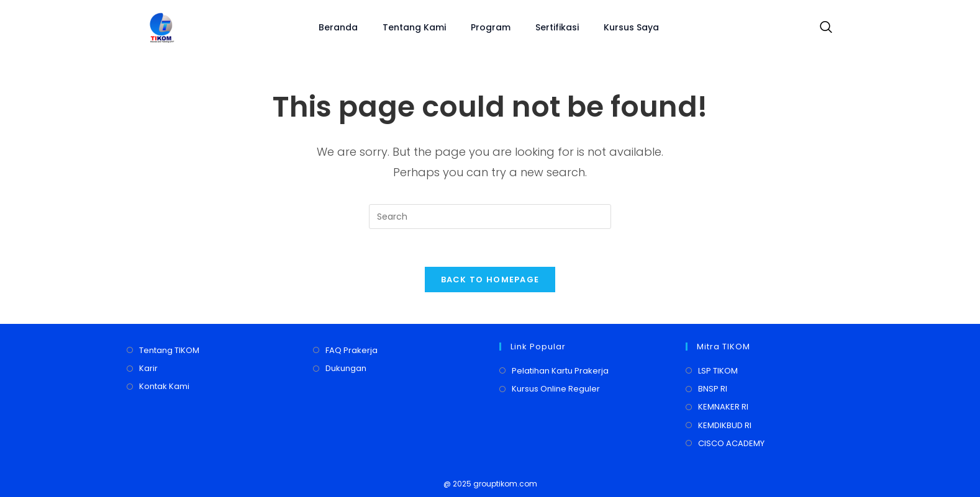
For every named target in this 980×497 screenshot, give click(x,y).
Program (491, 27)
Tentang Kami (414, 27)
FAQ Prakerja (352, 350)
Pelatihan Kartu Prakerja (560, 371)
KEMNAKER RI (723, 407)
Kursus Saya (631, 27)
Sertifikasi (557, 27)
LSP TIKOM (718, 371)
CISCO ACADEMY (731, 443)
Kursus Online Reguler (556, 389)
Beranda (338, 27)
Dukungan (346, 368)
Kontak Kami (164, 387)
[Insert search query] (490, 217)
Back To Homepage (490, 280)
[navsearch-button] (823, 28)
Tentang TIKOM (169, 350)
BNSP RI (713, 389)
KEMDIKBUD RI (725, 425)
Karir (148, 368)
